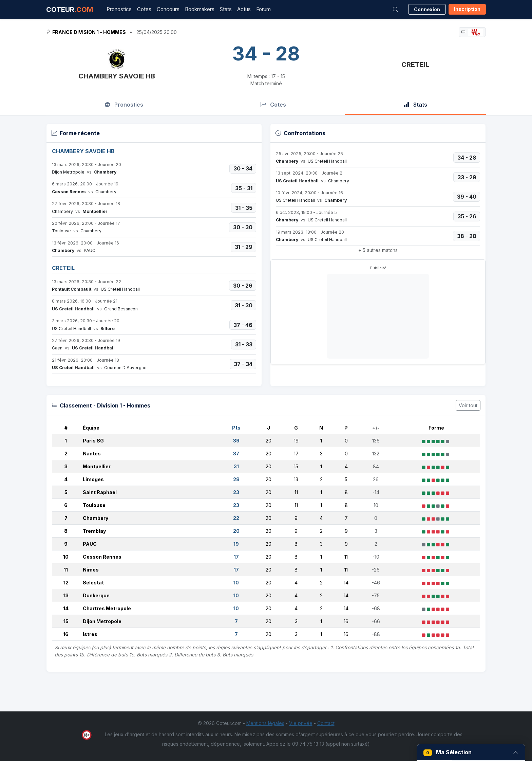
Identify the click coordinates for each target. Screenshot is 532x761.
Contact (326, 723)
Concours (168, 9)
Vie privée (301, 723)
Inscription (467, 9)
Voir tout (468, 405)
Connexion (427, 9)
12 (66, 583)
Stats (226, 9)
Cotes (144, 9)
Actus (244, 9)
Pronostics (119, 9)
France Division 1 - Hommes (89, 32)
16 (66, 634)
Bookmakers (200, 9)
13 (66, 595)
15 (66, 621)
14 (66, 608)
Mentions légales (265, 723)
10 (66, 557)
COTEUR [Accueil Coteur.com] (70, 10)
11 (66, 570)
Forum (263, 9)
